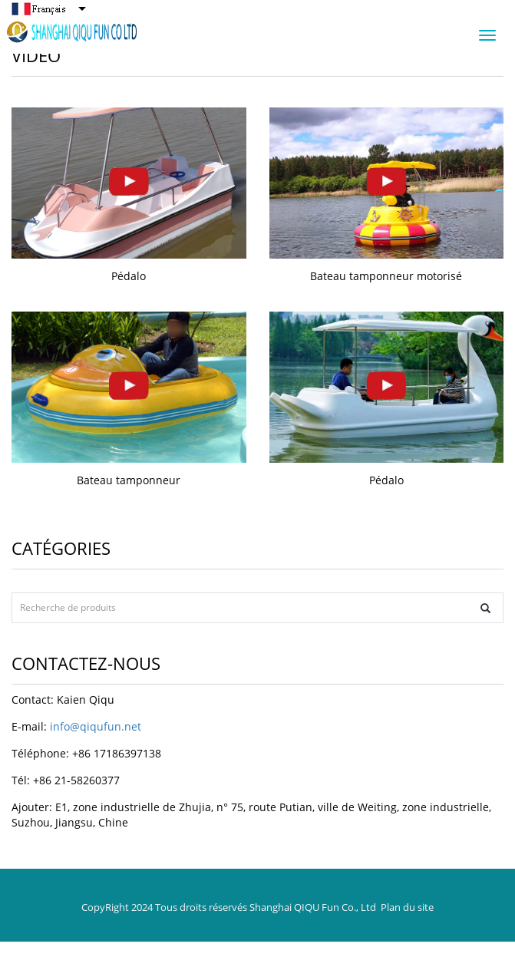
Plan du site (407, 907)
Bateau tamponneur (129, 480)
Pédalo (129, 276)
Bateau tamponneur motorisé (386, 276)
